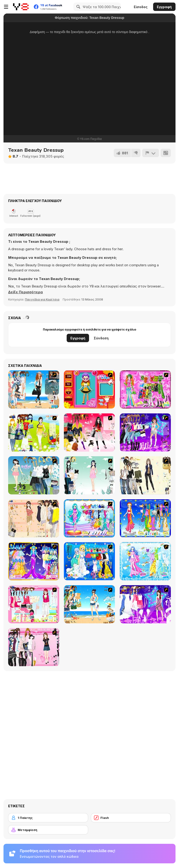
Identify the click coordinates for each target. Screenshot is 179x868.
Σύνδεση (101, 338)
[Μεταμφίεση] (48, 830)
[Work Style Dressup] (145, 475)
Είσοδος (141, 7)
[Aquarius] (145, 561)
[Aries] (34, 561)
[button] (26, 292)
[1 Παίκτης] (48, 818)
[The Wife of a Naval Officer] (34, 389)
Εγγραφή (164, 7)
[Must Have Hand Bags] (34, 432)
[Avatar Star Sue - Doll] (89, 389)
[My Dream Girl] (34, 475)
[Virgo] (145, 518)
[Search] (78, 7)
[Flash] (131, 818)
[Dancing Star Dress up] (145, 432)
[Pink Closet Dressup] (34, 604)
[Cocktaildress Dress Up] (34, 518)
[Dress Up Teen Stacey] (89, 432)
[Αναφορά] (151, 153)
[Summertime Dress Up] (89, 604)
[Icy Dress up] (89, 475)
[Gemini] (89, 561)
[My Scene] (145, 604)
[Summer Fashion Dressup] (34, 647)
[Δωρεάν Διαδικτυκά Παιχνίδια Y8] (21, 7)
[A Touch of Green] (145, 389)
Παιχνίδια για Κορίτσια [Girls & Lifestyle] (42, 299)
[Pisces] (89, 518)
